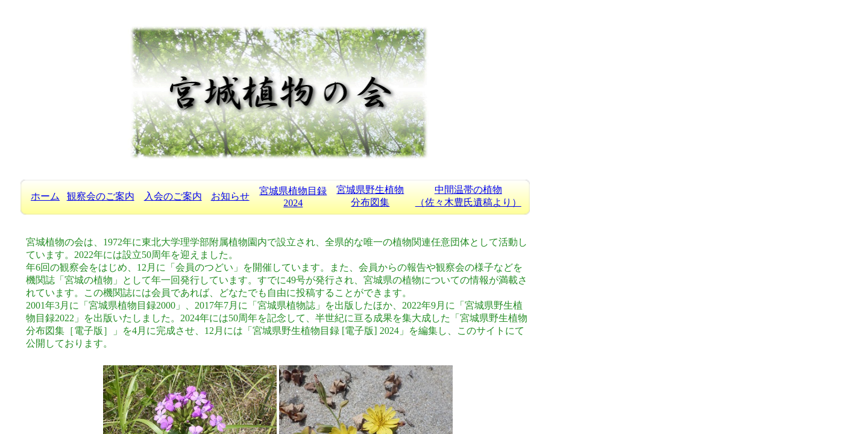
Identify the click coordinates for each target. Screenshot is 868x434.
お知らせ (230, 196)
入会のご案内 (173, 196)
